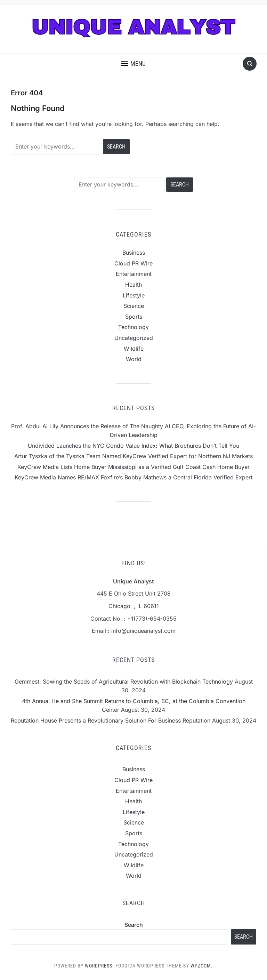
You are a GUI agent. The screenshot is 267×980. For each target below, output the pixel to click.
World (134, 359)
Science (134, 306)
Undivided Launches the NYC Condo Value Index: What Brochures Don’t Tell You (133, 446)
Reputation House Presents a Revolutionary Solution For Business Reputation (111, 720)
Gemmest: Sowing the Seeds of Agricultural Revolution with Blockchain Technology (124, 682)
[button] (133, 64)
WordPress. (99, 966)
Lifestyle (134, 295)
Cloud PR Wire (133, 263)
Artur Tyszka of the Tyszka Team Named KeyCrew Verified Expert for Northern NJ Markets (133, 456)
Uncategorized (134, 338)
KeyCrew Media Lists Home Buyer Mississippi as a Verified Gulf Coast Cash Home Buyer (133, 467)
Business (134, 253)
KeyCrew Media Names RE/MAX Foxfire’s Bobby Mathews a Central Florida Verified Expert (133, 477)
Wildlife (134, 349)
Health (133, 285)
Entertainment (134, 274)
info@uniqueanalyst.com (143, 631)
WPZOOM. (202, 966)
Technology (133, 327)
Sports (134, 317)
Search (134, 925)
